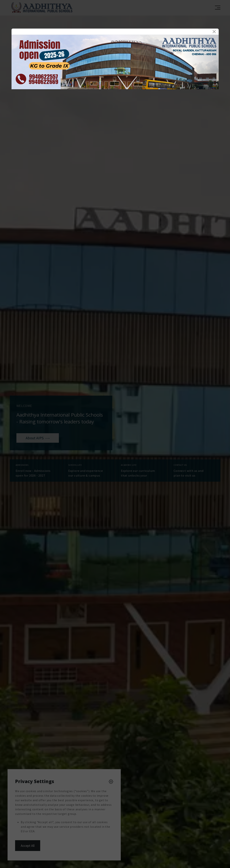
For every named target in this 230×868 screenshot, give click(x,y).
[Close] (214, 32)
